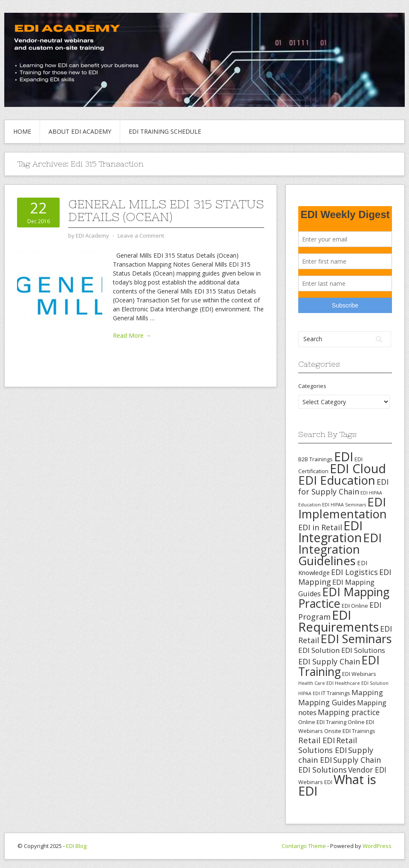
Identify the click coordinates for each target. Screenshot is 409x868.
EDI (344, 456)
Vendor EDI (367, 770)
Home (22, 131)
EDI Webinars (359, 674)
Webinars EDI (315, 782)
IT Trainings (336, 693)
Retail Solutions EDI (328, 745)
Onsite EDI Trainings (350, 731)
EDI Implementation (343, 508)
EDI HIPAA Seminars (344, 505)
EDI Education (337, 480)
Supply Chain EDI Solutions (340, 765)
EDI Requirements (338, 621)
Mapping (367, 692)
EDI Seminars (356, 639)
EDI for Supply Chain (343, 487)
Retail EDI (317, 740)
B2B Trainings (315, 459)
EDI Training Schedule (165, 131)
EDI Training (339, 666)
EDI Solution (319, 650)
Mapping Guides (327, 702)
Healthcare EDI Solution (362, 683)
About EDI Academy (80, 131)
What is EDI (337, 785)
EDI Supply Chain (329, 661)
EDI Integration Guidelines (340, 549)
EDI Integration (330, 531)
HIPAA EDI (309, 693)
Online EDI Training (322, 722)
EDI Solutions (363, 650)
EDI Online (355, 606)
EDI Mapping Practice (344, 598)
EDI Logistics (354, 572)
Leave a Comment (141, 236)
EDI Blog (76, 846)
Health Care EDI (316, 683)
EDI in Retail (320, 527)
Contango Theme (304, 846)
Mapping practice (349, 712)
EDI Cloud (358, 468)
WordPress (377, 846)
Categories (312, 386)
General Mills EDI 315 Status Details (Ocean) (166, 210)
